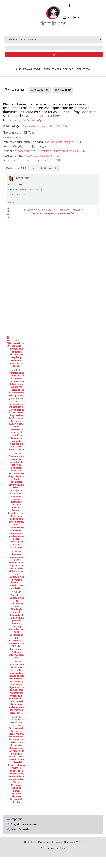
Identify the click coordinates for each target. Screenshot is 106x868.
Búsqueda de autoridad (58, 69)
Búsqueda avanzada (28, 69)
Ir (54, 55)
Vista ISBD (63, 90)
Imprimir (14, 819)
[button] (66, 18)
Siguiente (8, 337)
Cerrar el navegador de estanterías (65, 213)
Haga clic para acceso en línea (42, 156)
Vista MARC (40, 90)
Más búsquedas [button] (19, 829)
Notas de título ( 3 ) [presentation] (44, 168)
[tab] (16, 168)
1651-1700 (53, 160)
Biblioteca (83, 69)
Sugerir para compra (22, 824)
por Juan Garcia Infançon (59, 142)
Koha (63, 848)
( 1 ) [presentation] (16, 168)
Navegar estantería (30, 190)
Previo (8, 218)
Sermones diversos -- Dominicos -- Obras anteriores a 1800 (48, 151)
